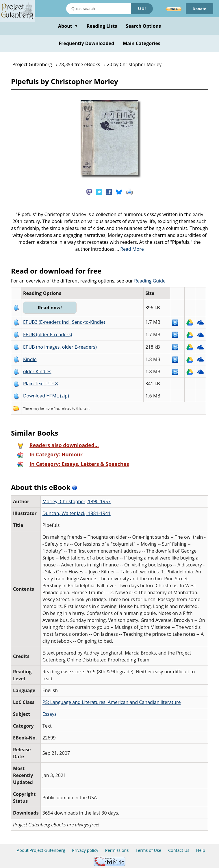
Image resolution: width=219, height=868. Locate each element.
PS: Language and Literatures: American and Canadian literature (112, 702)
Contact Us (179, 850)
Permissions (117, 850)
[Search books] (99, 9)
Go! (142, 9)
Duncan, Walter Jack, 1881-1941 (77, 513)
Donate (199, 9)
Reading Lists (102, 26)
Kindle (30, 359)
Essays (50, 714)
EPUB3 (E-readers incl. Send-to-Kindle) (64, 322)
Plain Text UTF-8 (40, 384)
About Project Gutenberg (41, 850)
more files (52, 408)
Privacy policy (85, 850)
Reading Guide (150, 281)
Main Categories (142, 43)
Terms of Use (148, 850)
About (68, 26)
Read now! (50, 308)
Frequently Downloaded (86, 43)
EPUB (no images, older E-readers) (60, 347)
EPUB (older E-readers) (48, 334)
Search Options (143, 26)
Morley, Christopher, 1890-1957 (77, 501)
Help (201, 850)
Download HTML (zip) (46, 396)
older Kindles (37, 371)
